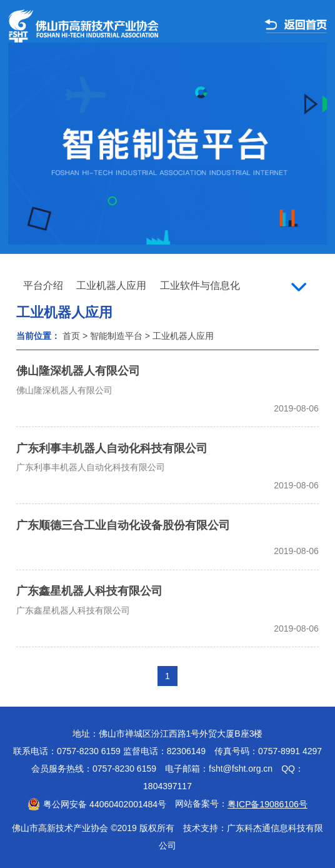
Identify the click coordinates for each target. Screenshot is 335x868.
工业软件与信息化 (200, 285)
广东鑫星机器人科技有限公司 (89, 591)
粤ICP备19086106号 (267, 804)
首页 (71, 336)
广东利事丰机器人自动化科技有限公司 (112, 448)
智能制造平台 (116, 336)
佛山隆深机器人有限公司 (78, 371)
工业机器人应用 (111, 285)
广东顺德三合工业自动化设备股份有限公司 (123, 525)
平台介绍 (43, 285)
